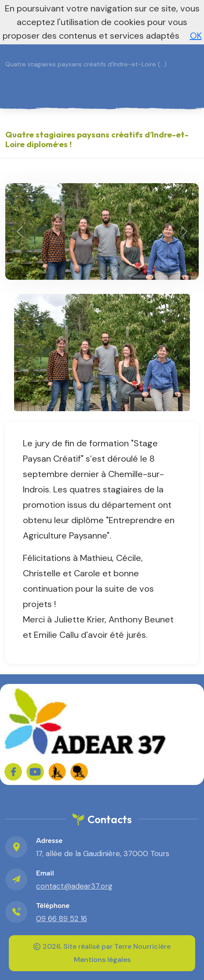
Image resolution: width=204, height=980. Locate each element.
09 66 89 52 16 (62, 919)
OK (196, 36)
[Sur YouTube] (35, 772)
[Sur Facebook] (13, 772)
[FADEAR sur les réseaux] (57, 772)
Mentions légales (102, 960)
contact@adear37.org (74, 886)
